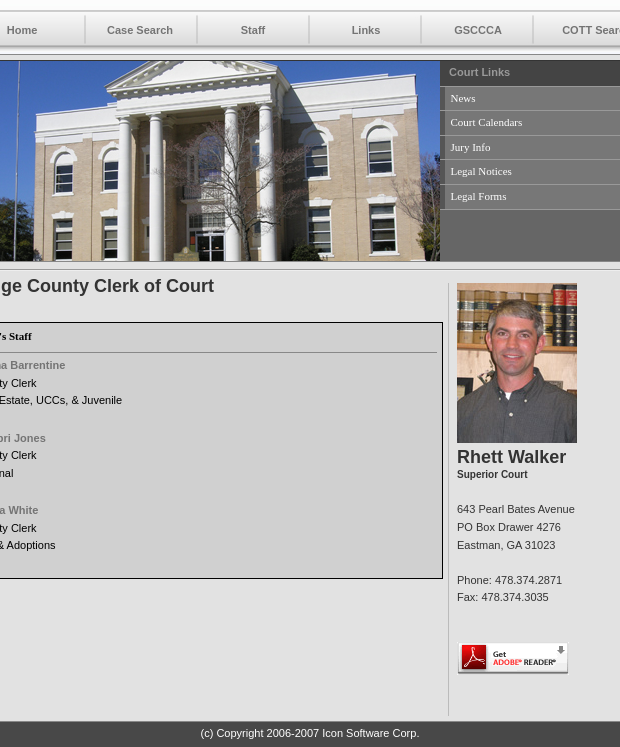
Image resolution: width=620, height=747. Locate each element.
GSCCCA (478, 30)
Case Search (140, 30)
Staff (253, 30)
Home (22, 30)
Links (366, 30)
